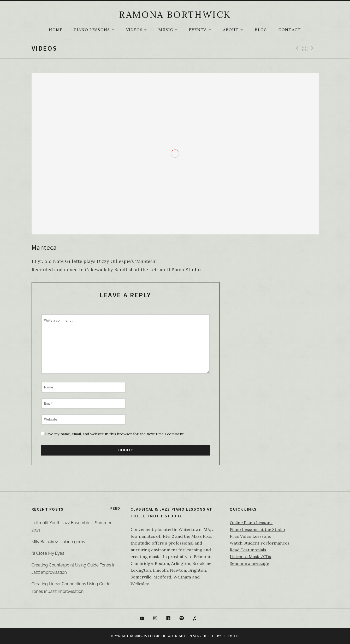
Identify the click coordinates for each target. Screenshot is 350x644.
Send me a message (249, 563)
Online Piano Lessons (251, 523)
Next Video (313, 48)
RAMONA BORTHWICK (175, 14)
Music (171, 30)
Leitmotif (232, 636)
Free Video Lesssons (250, 536)
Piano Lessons (97, 30)
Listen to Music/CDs (250, 557)
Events (203, 30)
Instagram (155, 618)
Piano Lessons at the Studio (257, 529)
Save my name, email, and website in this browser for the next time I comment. (115, 434)
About (236, 30)
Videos (139, 30)
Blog (261, 30)
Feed (115, 508)
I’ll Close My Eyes (48, 553)
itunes (195, 618)
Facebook (168, 618)
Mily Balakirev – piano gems (58, 542)
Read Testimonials (248, 550)
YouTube (142, 618)
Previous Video (296, 48)
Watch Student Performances (260, 543)
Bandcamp (208, 618)
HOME (56, 30)
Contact (290, 30)
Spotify (182, 618)
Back (305, 48)
